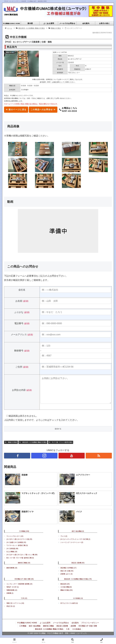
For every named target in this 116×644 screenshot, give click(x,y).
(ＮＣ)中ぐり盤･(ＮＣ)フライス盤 (19, 544)
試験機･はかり (66, 579)
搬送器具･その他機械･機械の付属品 (33, 447)
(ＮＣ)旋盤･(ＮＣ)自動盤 (16, 547)
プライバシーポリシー (90, 628)
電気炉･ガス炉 (13, 592)
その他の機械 (66, 592)
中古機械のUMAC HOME (27, 628)
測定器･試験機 (78, 568)
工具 (24, 603)
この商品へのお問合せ (43, 110)
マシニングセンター (15, 541)
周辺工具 (11, 611)
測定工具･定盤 (67, 576)
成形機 (73, 631)
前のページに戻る (16, 110)
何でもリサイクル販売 (69, 608)
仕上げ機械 (12, 557)
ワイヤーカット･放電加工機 (17, 550)
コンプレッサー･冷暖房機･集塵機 (19, 589)
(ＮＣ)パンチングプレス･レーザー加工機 (75, 544)
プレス (64, 541)
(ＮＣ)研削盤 (12, 554)
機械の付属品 (11, 447)
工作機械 (24, 536)
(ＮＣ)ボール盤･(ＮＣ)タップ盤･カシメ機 (22, 560)
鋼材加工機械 (24, 568)
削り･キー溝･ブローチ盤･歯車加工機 (20, 563)
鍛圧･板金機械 (78, 536)
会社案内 (75, 628)
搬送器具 (65, 589)
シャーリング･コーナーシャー (72, 547)
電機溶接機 (12, 595)
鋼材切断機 (12, 573)
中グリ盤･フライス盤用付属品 (61, 447)
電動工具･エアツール (15, 608)
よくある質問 (45, 628)
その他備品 (78, 603)
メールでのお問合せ (61, 628)
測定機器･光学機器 (68, 573)
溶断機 (10, 598)
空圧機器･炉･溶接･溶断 (24, 584)
